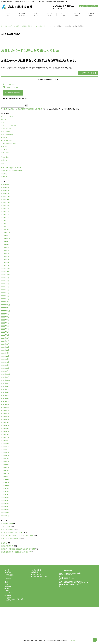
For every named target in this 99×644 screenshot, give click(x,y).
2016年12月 (5, 513)
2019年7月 (5, 422)
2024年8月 (5, 245)
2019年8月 (5, 419)
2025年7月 (5, 211)
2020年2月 (5, 401)
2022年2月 (5, 332)
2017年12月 (5, 480)
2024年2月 (5, 263)
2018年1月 (5, 477)
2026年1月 (5, 193)
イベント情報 (6, 526)
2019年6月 (5, 425)
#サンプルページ (7, 117)
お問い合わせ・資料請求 (89, 6)
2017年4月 (5, 504)
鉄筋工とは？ (6, 153)
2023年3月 (5, 296)
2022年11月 (5, 308)
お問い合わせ (6, 132)
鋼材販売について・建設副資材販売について (16, 552)
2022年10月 (5, 311)
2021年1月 (5, 371)
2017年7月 (5, 495)
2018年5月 (5, 465)
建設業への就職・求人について (12, 532)
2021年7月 (5, 353)
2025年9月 (5, 205)
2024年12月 (5, 233)
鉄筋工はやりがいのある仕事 (11, 538)
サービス (50, 14)
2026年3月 (5, 187)
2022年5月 (5, 323)
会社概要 (77, 14)
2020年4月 (5, 398)
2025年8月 (5, 208)
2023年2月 (5, 299)
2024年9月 (5, 242)
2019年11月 (5, 410)
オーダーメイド (6, 129)
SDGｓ (63, 14)
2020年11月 (5, 377)
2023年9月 (5, 278)
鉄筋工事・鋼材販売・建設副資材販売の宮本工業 (18, 549)
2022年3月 (5, 329)
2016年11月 (5, 516)
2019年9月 (5, 416)
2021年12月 (5, 338)
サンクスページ (6, 141)
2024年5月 (5, 254)
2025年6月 (5, 214)
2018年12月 (5, 443)
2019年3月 (5, 434)
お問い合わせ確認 (7, 135)
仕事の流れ (5, 157)
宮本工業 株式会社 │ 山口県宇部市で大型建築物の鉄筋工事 (22, 109)
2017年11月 (5, 483)
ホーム (8, 14)
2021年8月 (5, 350)
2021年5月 (5, 359)
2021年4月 (5, 362)
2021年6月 (5, 356)
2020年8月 (5, 386)
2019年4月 (5, 431)
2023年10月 (5, 275)
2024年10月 (5, 239)
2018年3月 (5, 471)
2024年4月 (5, 257)
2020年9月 (5, 383)
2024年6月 (5, 251)
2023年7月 (5, 284)
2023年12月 (5, 269)
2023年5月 (5, 290)
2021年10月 (5, 344)
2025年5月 (5, 217)
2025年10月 (5, 202)
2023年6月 (5, 287)
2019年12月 (5, 407)
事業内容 (22, 14)
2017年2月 (5, 510)
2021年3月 (5, 365)
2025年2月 (5, 227)
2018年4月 (5, 468)
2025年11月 (5, 199)
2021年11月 (5, 341)
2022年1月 (5, 335)
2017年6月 (5, 498)
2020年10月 (5, 380)
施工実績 (4, 150)
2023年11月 (5, 272)
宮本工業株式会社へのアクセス (12, 168)
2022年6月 (5, 320)
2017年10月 (5, 486)
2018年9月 (5, 453)
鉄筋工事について (7, 546)
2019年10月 (5, 413)
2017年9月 (5, 489)
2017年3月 (5, 507)
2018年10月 (5, 450)
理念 (36, 14)
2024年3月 (5, 260)
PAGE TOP (95, 640)
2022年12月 (5, 305)
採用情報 (91, 14)
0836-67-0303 (64, 6)
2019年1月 (5, 440)
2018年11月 (5, 446)
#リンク (4, 120)
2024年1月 (5, 266)
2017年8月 (5, 492)
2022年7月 (5, 317)
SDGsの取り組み (7, 523)
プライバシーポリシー (9, 144)
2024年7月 (5, 248)
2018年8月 (5, 456)
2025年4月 (5, 221)
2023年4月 (5, 293)
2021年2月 (5, 368)
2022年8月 (5, 314)
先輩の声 (4, 177)
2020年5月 (5, 395)
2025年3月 (5, 224)
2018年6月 (5, 462)
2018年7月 (5, 459)
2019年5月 (5, 428)
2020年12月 (5, 374)
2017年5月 (5, 501)
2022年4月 (5, 326)
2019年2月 (5, 437)
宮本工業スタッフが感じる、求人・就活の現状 (17, 535)
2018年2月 (5, 474)
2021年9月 (5, 347)
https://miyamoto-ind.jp (72, 573)
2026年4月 (5, 184)
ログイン (74, 641)
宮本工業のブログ (7, 529)
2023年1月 (5, 302)
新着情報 (4, 543)
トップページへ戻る (88, 73)
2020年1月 (5, 404)
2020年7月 (5, 389)
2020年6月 (5, 392)
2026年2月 (5, 190)
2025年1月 (5, 230)
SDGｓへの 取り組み (9, 126)
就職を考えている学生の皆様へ (12, 171)
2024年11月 (5, 236)
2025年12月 (5, 196)
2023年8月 (5, 281)
